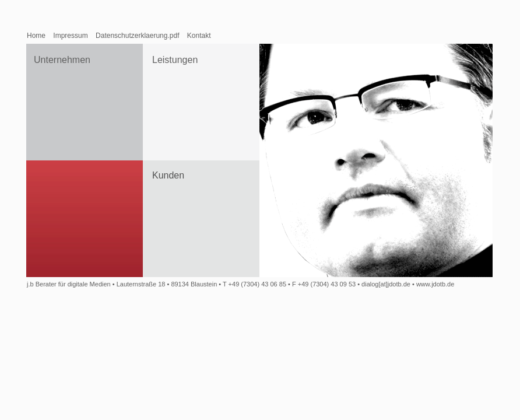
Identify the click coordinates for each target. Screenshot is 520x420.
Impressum (70, 36)
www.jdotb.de (435, 284)
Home (36, 36)
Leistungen (175, 60)
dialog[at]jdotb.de (386, 284)
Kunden (168, 175)
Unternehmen (62, 60)
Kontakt (199, 36)
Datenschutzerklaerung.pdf (137, 36)
